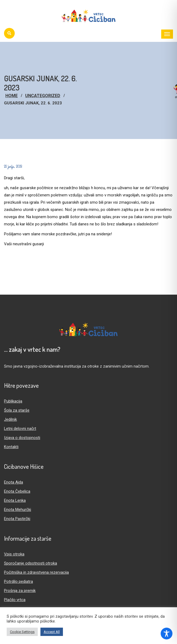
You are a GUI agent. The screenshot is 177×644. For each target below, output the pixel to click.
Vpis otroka (14, 554)
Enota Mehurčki (18, 510)
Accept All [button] (52, 632)
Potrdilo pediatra (18, 581)
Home (12, 96)
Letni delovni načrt (20, 429)
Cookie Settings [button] (22, 632)
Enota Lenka (15, 500)
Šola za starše (17, 410)
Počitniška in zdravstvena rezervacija (36, 572)
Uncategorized (43, 96)
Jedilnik (10, 419)
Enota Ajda (14, 482)
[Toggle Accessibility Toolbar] (167, 634)
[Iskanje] (9, 33)
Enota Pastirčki (17, 519)
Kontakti (11, 447)
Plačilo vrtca (15, 600)
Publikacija (13, 401)
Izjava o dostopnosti (22, 438)
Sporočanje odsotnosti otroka (31, 563)
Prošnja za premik (20, 591)
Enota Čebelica (17, 491)
